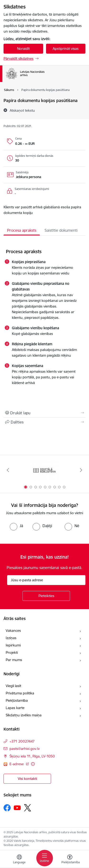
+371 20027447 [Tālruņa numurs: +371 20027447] (22, 741)
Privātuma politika (20, 693)
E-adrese (17, 764)
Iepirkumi (13, 645)
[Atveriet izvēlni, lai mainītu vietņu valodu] (19, 860)
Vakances (13, 631)
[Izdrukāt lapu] (44, 413)
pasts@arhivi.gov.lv (25, 749)
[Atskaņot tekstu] (22, 110)
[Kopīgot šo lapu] (44, 422)
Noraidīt (23, 49)
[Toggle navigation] (45, 858)
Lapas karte (15, 708)
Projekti (12, 652)
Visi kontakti (27, 779)
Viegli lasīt (13, 686)
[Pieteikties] (46, 596)
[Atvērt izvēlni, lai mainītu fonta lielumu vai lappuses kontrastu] (70, 860)
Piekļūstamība (17, 700)
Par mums (14, 660)
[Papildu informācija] (33, 764)
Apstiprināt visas (66, 49)
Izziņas (11, 638)
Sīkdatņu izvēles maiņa (24, 715)
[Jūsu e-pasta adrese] (46, 580)
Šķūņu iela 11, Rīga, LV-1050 (32, 756)
